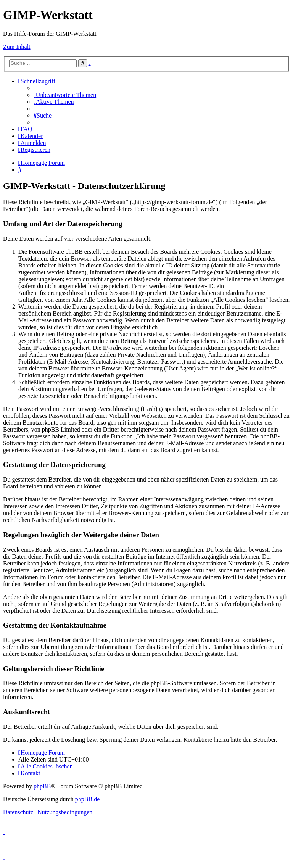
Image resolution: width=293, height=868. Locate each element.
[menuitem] (65, 95)
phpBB (42, 786)
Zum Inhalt (17, 47)
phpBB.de (87, 799)
